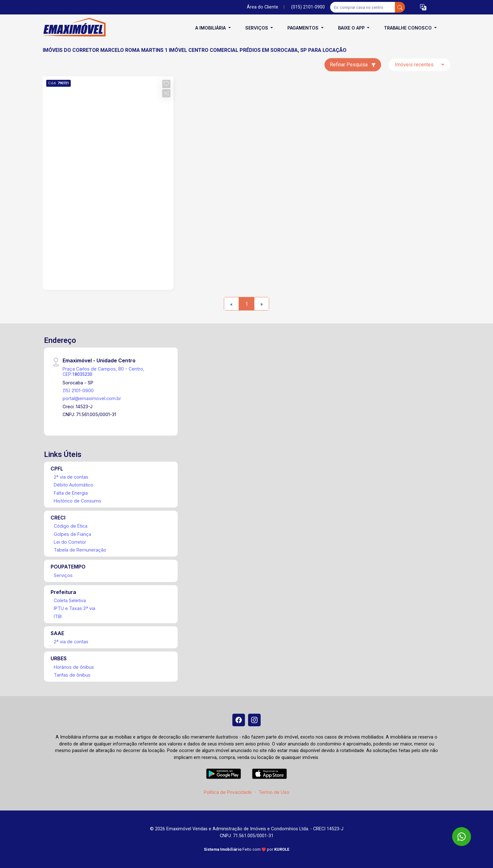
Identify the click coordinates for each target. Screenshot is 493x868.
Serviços (63, 575)
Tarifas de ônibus (72, 675)
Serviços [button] (257, 28)
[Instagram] (254, 720)
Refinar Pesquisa (353, 65)
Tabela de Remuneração (80, 550)
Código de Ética (71, 526)
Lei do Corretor (70, 542)
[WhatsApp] (462, 837)
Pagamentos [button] (304, 28)
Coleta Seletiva (70, 600)
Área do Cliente (263, 7)
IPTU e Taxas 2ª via (75, 608)
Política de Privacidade (228, 792)
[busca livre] (400, 7)
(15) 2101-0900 (78, 390)
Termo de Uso (274, 792)
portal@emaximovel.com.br (92, 398)
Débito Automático (74, 485)
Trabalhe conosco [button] (408, 28)
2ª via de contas (71, 477)
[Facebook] (239, 720)
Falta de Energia (71, 493)
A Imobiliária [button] (211, 28)
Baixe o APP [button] (352, 28)
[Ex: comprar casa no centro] (363, 7)
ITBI (58, 616)
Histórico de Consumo (78, 501)
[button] (423, 7)
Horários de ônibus (74, 667)
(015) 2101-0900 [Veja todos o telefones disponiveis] (308, 7)
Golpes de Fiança (72, 534)
